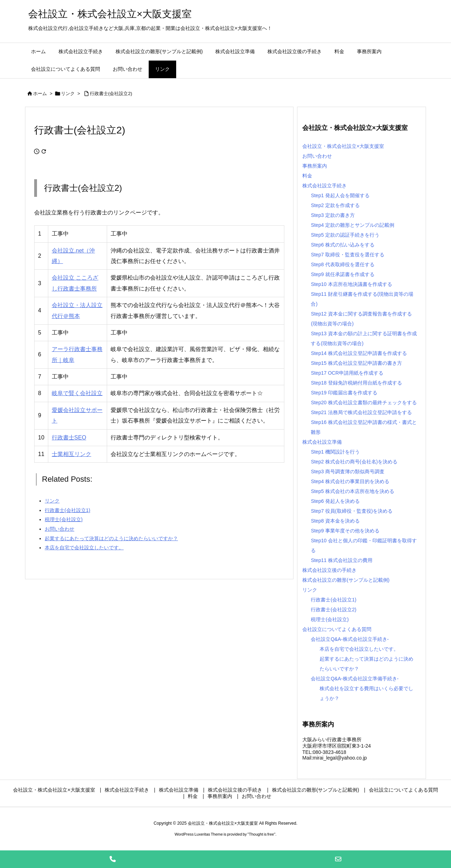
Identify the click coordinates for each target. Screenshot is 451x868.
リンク (68, 93)
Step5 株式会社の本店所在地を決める (352, 491)
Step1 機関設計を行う (335, 452)
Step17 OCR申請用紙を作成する (347, 373)
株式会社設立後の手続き (329, 570)
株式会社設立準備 (322, 442)
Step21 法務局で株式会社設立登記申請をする (361, 412)
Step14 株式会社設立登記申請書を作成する (359, 353)
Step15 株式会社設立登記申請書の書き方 (356, 363)
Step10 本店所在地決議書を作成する (351, 284)
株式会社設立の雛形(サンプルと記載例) (346, 580)
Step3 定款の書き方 (333, 215)
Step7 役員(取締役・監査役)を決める (352, 511)
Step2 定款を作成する (335, 205)
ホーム (40, 93)
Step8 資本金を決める (335, 521)
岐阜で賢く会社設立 (77, 393)
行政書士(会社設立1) (333, 600)
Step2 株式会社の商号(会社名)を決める (354, 462)
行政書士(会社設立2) (111, 93)
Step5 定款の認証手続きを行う (345, 235)
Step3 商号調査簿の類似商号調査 (347, 472)
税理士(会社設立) (330, 619)
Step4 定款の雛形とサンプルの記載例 (352, 225)
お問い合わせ (317, 156)
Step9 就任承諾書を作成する (342, 274)
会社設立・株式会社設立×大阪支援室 (343, 146)
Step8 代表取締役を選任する (342, 264)
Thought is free (261, 834)
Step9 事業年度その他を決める (345, 531)
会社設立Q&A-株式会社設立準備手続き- (355, 679)
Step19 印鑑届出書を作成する (344, 393)
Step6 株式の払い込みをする (342, 245)
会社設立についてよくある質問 (337, 629)
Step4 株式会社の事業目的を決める (350, 481)
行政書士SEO (69, 438)
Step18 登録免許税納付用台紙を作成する (356, 383)
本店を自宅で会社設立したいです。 (359, 649)
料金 (307, 176)
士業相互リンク (72, 454)
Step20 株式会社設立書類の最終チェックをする (364, 402)
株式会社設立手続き (325, 186)
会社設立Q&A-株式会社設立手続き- (350, 639)
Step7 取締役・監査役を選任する (347, 255)
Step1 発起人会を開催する (340, 195)
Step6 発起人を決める (335, 501)
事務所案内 (315, 166)
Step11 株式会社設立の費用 (341, 560)
